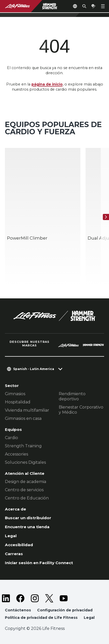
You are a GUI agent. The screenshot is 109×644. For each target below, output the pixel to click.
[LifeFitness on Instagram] (35, 598)
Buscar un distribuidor (28, 518)
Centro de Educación (27, 498)
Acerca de (15, 509)
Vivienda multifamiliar (27, 410)
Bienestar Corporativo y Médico (81, 410)
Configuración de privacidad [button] (65, 610)
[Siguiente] (106, 217)
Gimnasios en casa (23, 418)
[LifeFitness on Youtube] (64, 598)
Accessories (16, 454)
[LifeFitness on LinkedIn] (6, 598)
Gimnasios (15, 394)
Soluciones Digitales (25, 462)
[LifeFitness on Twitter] (49, 598)
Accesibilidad (19, 545)
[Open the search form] (84, 6)
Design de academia (26, 482)
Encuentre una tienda (27, 527)
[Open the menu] (103, 6)
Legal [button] (89, 618)
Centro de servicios (24, 490)
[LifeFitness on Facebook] (20, 598)
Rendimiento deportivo (72, 396)
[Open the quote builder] (94, 6)
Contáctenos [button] (18, 610)
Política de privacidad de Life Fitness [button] (41, 618)
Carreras (14, 554)
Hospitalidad (18, 402)
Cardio (11, 438)
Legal (11, 536)
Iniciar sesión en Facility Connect (39, 563)
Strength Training (23, 446)
